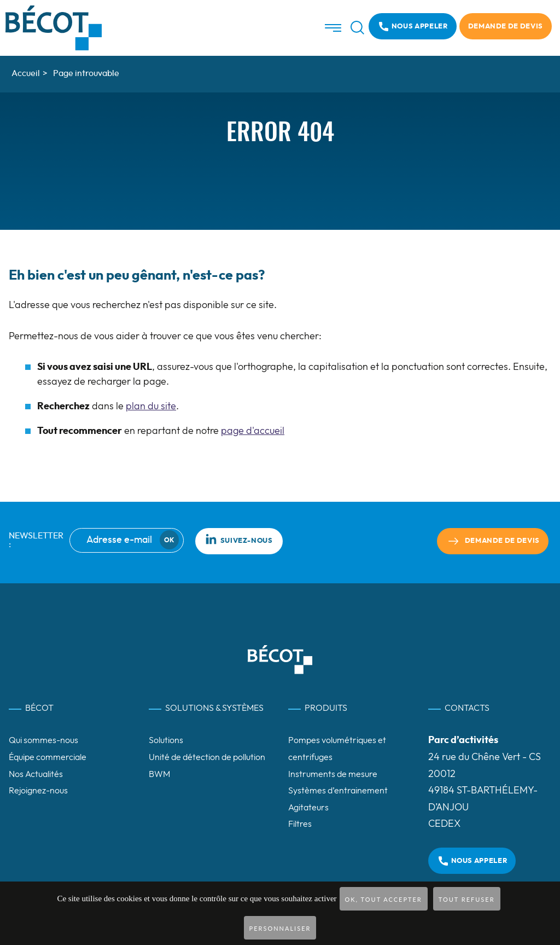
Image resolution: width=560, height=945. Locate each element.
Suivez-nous (239, 539)
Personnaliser (280, 928)
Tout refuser (467, 899)
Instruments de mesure (333, 774)
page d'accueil (253, 431)
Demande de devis (506, 27)
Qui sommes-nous (43, 740)
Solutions (166, 740)
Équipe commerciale (48, 757)
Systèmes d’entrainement (338, 791)
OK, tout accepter (384, 899)
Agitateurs (308, 808)
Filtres (300, 824)
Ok (169, 540)
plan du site (151, 407)
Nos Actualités (36, 774)
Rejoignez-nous (38, 791)
